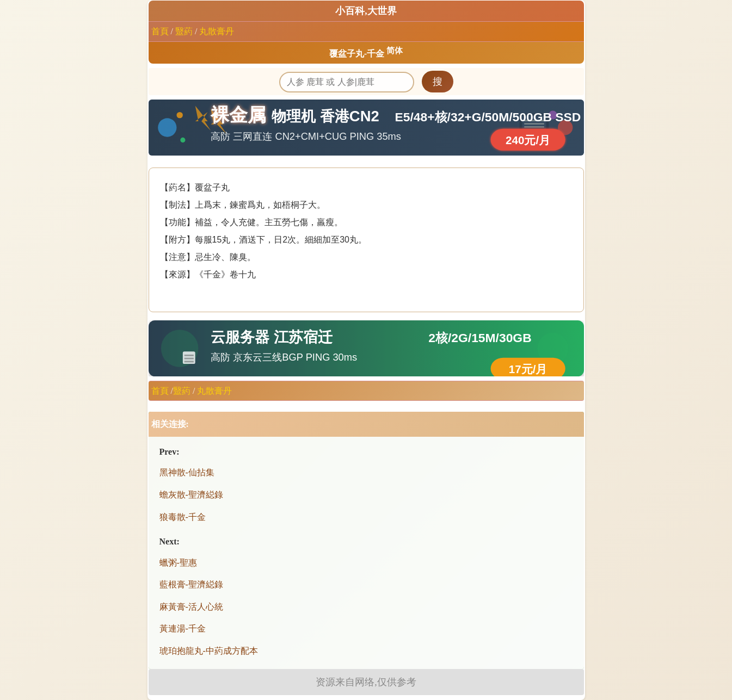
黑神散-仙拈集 (187, 472)
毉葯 (184, 31)
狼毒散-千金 (183, 517)
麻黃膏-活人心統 (191, 607)
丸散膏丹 (217, 31)
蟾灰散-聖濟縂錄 (191, 495)
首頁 (160, 31)
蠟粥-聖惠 (178, 563)
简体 (395, 51)
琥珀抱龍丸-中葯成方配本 (209, 651)
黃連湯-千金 (183, 628)
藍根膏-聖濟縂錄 (191, 584)
